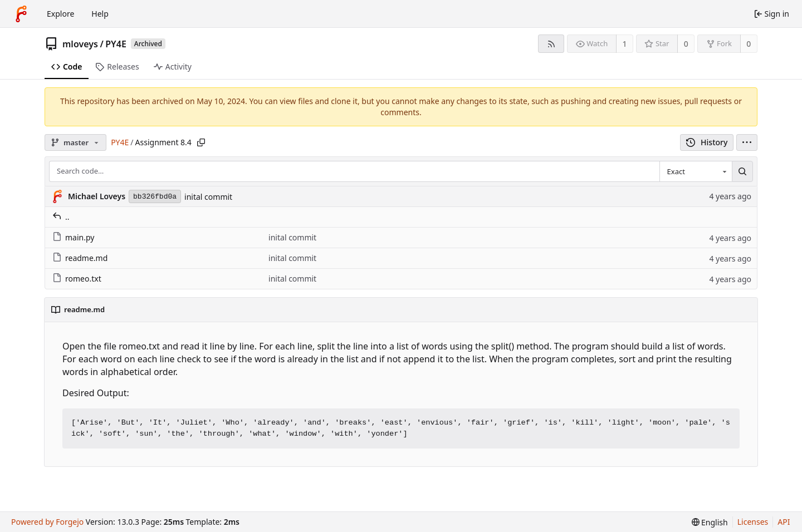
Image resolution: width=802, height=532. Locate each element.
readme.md (80, 258)
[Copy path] (201, 142)
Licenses (753, 522)
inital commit (208, 197)
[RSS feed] (551, 44)
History (707, 142)
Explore (60, 14)
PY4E (116, 44)
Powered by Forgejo (47, 522)
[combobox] (696, 171)
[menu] (747, 142)
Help (100, 14)
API (784, 522)
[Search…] (742, 171)
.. (61, 217)
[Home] (21, 14)
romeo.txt (77, 279)
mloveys (80, 44)
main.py (73, 237)
